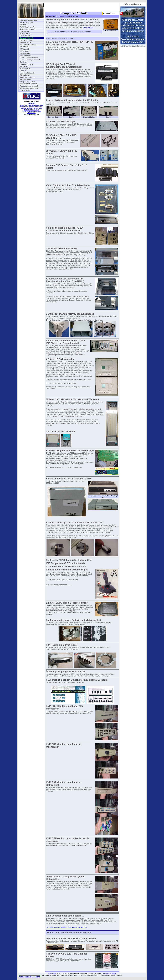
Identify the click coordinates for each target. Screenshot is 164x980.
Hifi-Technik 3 (24, 49)
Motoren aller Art (25, 34)
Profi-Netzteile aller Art (27, 27)
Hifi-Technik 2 (24, 47)
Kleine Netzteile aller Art (28, 29)
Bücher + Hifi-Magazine (28, 77)
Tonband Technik (25, 56)
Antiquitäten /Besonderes (28, 84)
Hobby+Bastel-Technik (27, 82)
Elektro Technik (25, 69)
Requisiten (23, 62)
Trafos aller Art (25, 36)
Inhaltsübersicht (25, 90)
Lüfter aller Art (25, 31)
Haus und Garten (26, 80)
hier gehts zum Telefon (109, 974)
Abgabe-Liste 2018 (26, 23)
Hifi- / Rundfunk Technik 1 (29, 45)
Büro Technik (24, 66)
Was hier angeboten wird (28, 20)
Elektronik (23, 71)
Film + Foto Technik (26, 64)
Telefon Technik (25, 75)
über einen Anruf (89, 28)
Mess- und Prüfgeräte (27, 73)
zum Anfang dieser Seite (30, 977)
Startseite (59, 16)
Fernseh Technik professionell (30, 60)
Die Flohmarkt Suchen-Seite (29, 88)
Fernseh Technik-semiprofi (29, 58)
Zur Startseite (52, 974)
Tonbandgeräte (25, 53)
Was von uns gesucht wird (29, 86)
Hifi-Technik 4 (24, 51)
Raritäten (23, 25)
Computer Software (26, 40)
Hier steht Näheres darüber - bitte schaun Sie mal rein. (67, 927)
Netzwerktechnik (25, 43)
